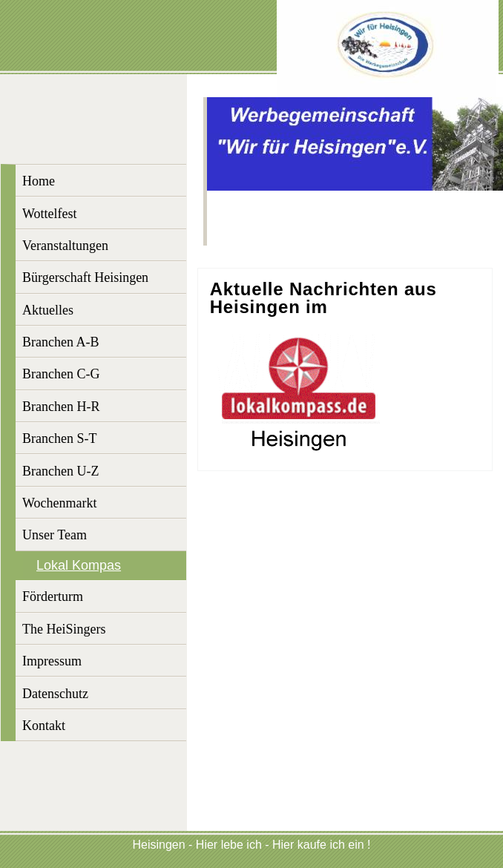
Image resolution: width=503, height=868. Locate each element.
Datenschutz (55, 694)
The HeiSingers (64, 629)
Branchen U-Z (60, 471)
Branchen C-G (61, 374)
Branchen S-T (59, 438)
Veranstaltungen (65, 246)
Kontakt (44, 726)
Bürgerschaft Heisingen (85, 277)
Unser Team (55, 535)
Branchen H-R (61, 407)
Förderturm (53, 596)
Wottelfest (50, 214)
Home (39, 181)
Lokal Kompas (79, 565)
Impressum (52, 661)
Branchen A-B (60, 342)
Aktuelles (48, 310)
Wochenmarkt (60, 503)
